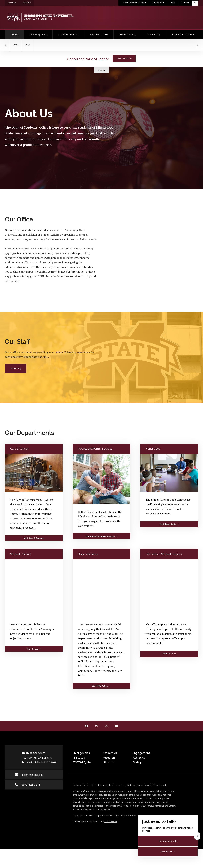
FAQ (173, 3)
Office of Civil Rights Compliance (126, 806)
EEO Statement (100, 785)
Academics (110, 753)
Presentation (159, 3)
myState (14, 2)
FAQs (17, 45)
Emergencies (81, 753)
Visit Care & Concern (34, 538)
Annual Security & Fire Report (152, 785)
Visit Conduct (34, 649)
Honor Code (128, 35)
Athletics (139, 758)
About (17, 33)
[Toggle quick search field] (195, 3)
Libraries (109, 762)
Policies (154, 35)
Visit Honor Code (169, 524)
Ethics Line (114, 785)
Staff (30, 45)
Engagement (141, 753)
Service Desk (111, 821)
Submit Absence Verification (134, 3)
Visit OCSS (169, 654)
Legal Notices (128, 785)
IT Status (79, 758)
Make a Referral (124, 58)
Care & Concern (99, 35)
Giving (137, 762)
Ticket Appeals (38, 35)
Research (109, 758)
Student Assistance (183, 35)
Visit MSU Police (101, 686)
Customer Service (81, 785)
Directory (28, 2)
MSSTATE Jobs (82, 762)
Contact (185, 3)
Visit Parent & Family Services (101, 536)
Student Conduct (68, 35)
